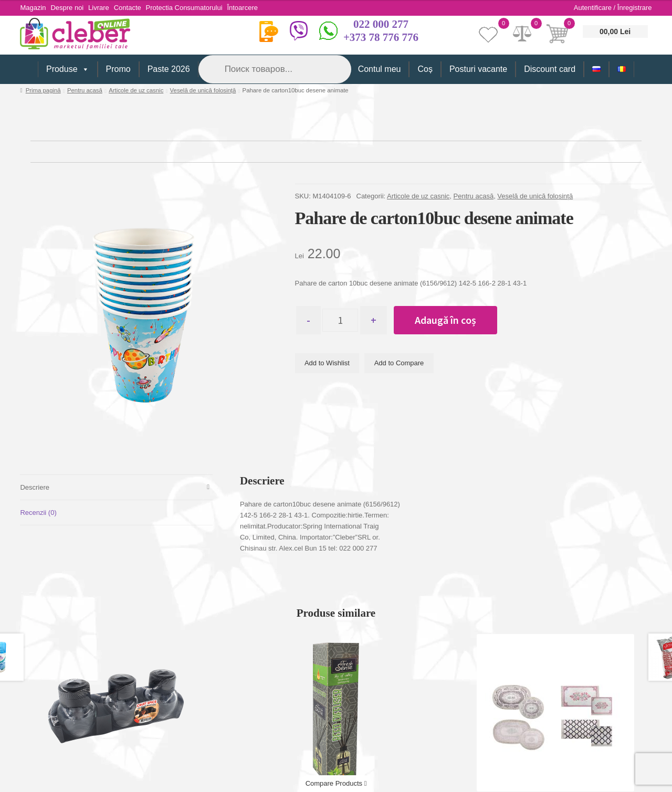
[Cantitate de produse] (345, 320)
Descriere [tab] (35, 487)
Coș (425, 69)
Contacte (137, 8)
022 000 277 (381, 24)
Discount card (550, 69)
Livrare (105, 8)
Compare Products (336, 783)
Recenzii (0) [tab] (38, 513)
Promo (118, 69)
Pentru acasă (85, 90)
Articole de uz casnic (136, 90)
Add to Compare (399, 363)
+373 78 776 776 (381, 37)
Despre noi (71, 8)
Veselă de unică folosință (203, 90)
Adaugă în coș (454, 320)
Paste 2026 (169, 69)
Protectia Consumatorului (197, 8)
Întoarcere (259, 8)
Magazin (33, 8)
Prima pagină (43, 90)
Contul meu (380, 69)
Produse (68, 69)
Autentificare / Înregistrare (613, 8)
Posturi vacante (478, 69)
